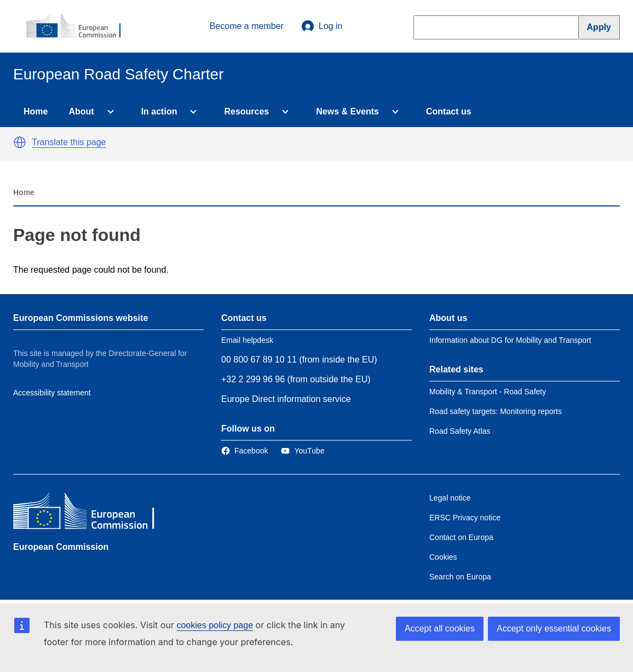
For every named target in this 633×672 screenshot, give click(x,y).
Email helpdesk (247, 340)
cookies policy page (215, 625)
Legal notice (450, 498)
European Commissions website (80, 318)
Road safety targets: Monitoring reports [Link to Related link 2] (496, 411)
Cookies (443, 557)
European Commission (61, 547)
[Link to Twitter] (303, 451)
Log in (322, 26)
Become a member (247, 26)
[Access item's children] (108, 112)
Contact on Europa (461, 537)
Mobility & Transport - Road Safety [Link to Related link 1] (488, 392)
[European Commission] (79, 26)
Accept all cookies (440, 628)
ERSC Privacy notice (465, 518)
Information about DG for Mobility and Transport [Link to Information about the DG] (510, 340)
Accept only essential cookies (554, 628)
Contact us (449, 111)
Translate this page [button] (69, 142)
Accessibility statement (52, 393)
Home (36, 111)
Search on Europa (460, 577)
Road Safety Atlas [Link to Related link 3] (460, 431)
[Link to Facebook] (244, 451)
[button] (20, 142)
